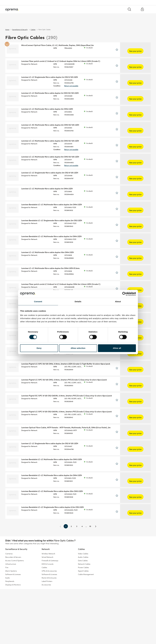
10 (105, 526)
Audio (8, 578)
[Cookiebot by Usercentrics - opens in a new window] (124, 294)
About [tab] (118, 301)
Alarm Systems (11, 571)
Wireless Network (48, 554)
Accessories (46, 585)
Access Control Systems (15, 560)
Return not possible (87, 86)
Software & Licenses (13, 574)
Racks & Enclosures (49, 578)
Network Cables (84, 564)
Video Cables (83, 554)
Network (32, 22)
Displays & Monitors (13, 585)
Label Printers (47, 581)
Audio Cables (83, 557)
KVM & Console (48, 564)
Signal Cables (83, 571)
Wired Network (47, 557)
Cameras (9, 554)
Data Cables (83, 560)
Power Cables (83, 567)
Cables (43, 22)
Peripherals (10, 581)
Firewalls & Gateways (50, 560)
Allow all (117, 348)
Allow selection (78, 348)
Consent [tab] (38, 301)
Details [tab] (78, 301)
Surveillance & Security (14, 22)
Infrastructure (11, 564)
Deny (39, 348)
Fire (7, 567)
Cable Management (86, 574)
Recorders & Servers (13, 557)
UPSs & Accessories (49, 571)
